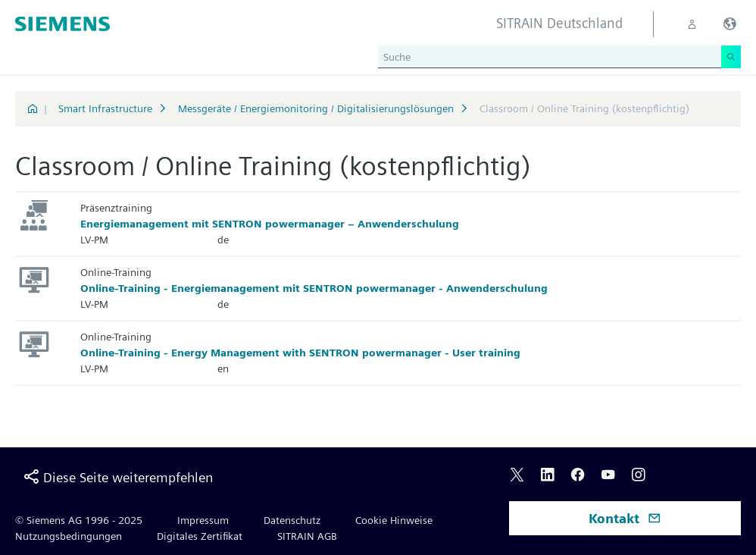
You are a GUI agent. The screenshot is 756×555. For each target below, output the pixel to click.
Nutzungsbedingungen (69, 536)
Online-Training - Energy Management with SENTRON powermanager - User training (300, 353)
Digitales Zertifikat (200, 536)
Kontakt (625, 518)
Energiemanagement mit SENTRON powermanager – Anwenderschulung (270, 224)
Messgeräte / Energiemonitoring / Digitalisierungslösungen (316, 108)
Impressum (203, 520)
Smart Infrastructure (105, 108)
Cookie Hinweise (394, 520)
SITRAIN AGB (307, 536)
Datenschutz (292, 520)
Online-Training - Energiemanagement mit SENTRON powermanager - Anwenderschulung (314, 288)
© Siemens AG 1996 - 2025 (79, 520)
